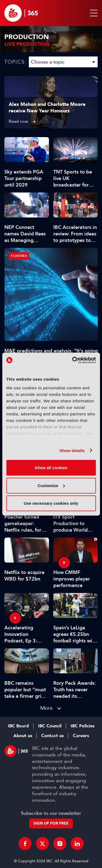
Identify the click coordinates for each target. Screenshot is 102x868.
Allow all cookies (51, 468)
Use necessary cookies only (51, 503)
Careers (81, 736)
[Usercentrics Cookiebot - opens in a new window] (73, 360)
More (47, 708)
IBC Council (50, 726)
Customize (51, 485)
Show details (72, 450)
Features (19, 256)
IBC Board (18, 726)
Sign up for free (51, 823)
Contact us (52, 736)
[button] (93, 13)
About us (23, 736)
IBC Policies (83, 726)
